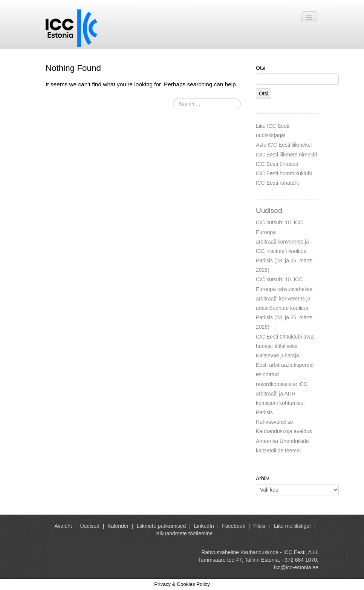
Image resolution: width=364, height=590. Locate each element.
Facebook (233, 526)
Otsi (261, 68)
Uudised (89, 526)
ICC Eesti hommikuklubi (284, 173)
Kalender (118, 526)
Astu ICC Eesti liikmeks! (284, 145)
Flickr (259, 526)
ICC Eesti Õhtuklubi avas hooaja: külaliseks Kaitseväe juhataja (285, 346)
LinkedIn (204, 526)
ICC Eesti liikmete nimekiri (287, 155)
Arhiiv (262, 478)
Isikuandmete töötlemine (184, 533)
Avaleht (63, 526)
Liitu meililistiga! (292, 526)
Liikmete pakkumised (161, 526)
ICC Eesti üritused (277, 164)
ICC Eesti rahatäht (277, 183)
